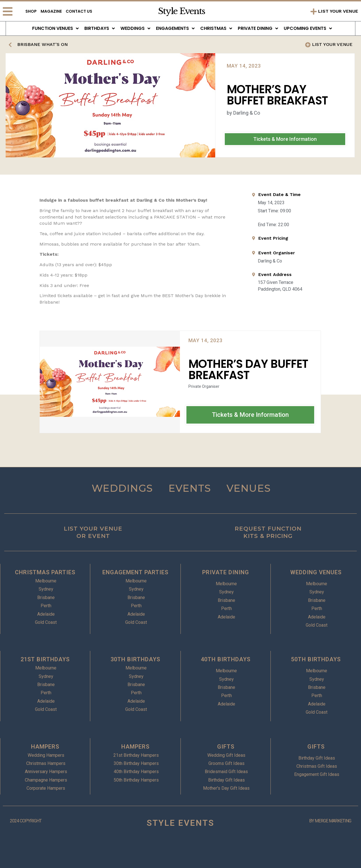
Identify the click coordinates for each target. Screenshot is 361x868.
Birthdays (100, 28)
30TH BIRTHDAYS (135, 659)
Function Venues (55, 28)
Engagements (175, 28)
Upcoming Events (308, 28)
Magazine (51, 11)
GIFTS (226, 747)
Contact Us (79, 11)
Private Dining (258, 28)
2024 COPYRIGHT (26, 821)
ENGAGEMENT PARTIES (135, 572)
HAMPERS (45, 747)
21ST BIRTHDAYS (45, 659)
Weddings (135, 28)
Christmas (216, 28)
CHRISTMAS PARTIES (45, 572)
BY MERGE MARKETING (330, 821)
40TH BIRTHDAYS (226, 659)
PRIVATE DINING (226, 572)
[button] (285, 139)
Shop (31, 11)
